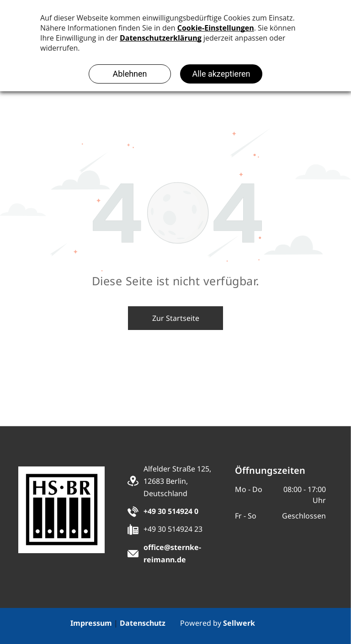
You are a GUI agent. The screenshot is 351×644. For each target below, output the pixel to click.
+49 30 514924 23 (173, 529)
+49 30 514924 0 (171, 511)
